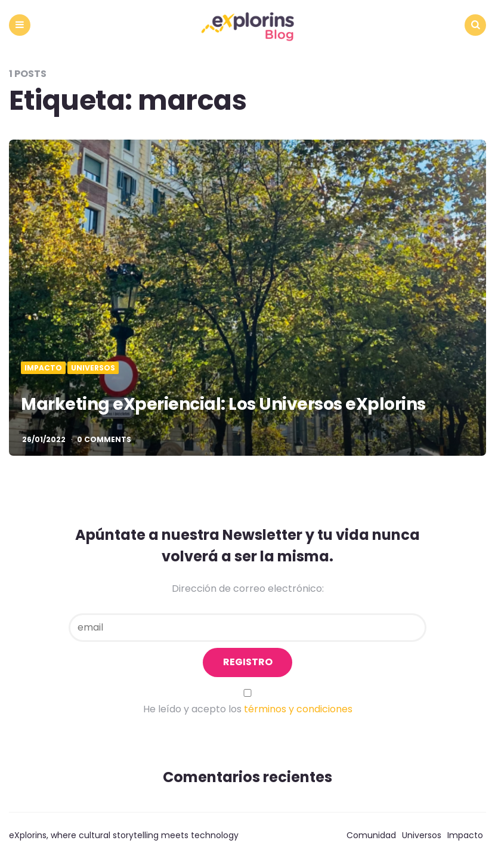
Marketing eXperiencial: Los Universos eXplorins (223, 404)
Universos (93, 368)
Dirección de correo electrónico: (248, 589)
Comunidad (371, 835)
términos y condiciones (298, 709)
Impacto (43, 368)
